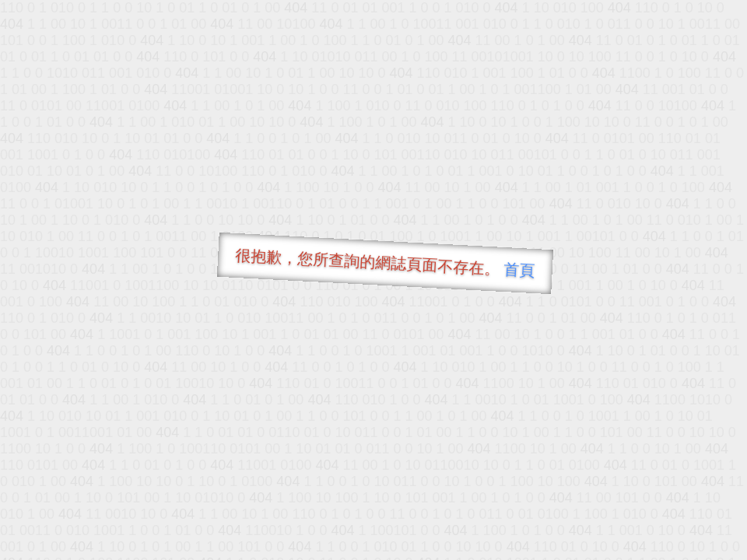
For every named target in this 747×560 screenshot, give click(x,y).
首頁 (519, 270)
